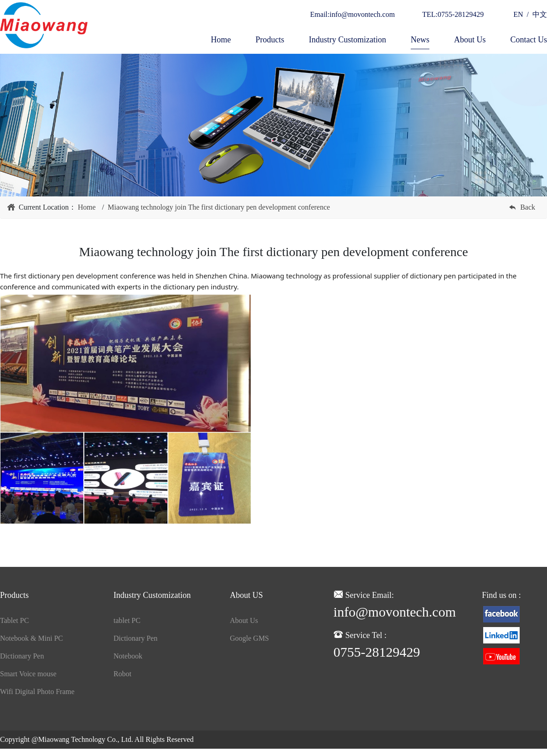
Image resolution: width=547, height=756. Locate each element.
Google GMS (249, 638)
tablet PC (127, 620)
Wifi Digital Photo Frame (37, 692)
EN (520, 14)
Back (528, 207)
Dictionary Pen (22, 656)
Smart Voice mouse (28, 674)
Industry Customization (347, 40)
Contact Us (529, 40)
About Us (470, 40)
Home (221, 40)
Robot (122, 674)
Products (270, 40)
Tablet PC (14, 620)
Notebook (128, 656)
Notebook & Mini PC (31, 638)
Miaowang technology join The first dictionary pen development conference (219, 207)
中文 (538, 14)
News (420, 40)
